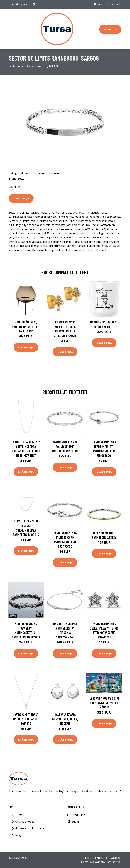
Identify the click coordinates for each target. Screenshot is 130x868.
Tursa (19, 815)
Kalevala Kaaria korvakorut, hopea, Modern (65, 719)
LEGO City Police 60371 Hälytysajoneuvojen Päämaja (104, 703)
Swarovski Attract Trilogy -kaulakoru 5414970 (26, 719)
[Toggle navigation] (13, 29)
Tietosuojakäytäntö (93, 862)
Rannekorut (40, 173)
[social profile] (34, 4)
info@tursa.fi (113, 4)
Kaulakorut (56, 173)
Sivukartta (114, 862)
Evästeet (115, 858)
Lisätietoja (21, 198)
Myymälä (110, 29)
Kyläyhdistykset (24, 822)
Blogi (18, 835)
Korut (28, 173)
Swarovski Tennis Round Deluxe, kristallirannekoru (65, 446)
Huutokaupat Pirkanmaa (30, 828)
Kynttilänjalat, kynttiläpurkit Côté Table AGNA (26, 327)
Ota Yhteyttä (99, 858)
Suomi (101, 4)
